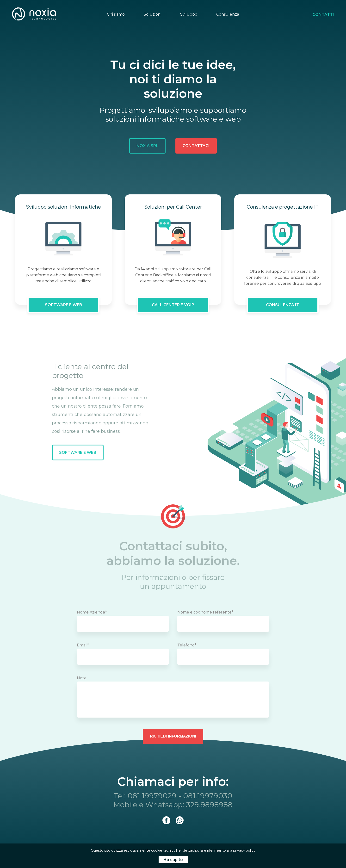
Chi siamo (116, 14)
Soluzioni (152, 14)
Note (82, 678)
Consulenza (228, 14)
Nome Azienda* (92, 612)
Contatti (323, 15)
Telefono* (187, 645)
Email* (83, 645)
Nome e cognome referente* (205, 612)
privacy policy (244, 850)
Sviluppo (189, 14)
